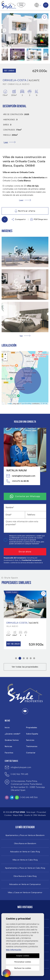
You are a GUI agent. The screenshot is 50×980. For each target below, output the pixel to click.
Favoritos (9, 753)
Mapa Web (18, 815)
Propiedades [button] (32, 728)
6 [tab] (34, 658)
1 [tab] (16, 658)
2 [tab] (20, 658)
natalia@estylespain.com (21, 476)
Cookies (8, 815)
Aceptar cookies (23, 956)
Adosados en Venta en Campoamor (25, 884)
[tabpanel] (25, 620)
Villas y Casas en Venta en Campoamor (25, 893)
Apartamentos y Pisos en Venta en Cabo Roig (25, 868)
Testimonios (32, 746)
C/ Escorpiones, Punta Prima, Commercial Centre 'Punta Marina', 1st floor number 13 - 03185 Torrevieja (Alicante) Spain (28, 786)
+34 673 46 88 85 (18, 481)
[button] (25, 336)
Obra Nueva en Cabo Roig (25, 876)
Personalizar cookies (23, 962)
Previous (4, 30)
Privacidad (41, 812)
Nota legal (31, 812)
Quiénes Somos (12, 740)
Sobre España (32, 734)
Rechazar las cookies (23, 968)
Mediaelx (42, 815)
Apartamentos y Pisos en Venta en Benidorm (25, 835)
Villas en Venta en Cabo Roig (25, 860)
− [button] (5, 359)
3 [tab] (24, 658)
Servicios (30, 740)
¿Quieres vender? (13, 734)
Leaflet (10, 404)
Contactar (31, 753)
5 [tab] (31, 658)
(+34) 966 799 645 (19, 774)
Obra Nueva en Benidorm (25, 844)
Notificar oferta (25, 211)
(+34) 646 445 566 (29, 797)
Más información (14, 950)
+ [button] (5, 355)
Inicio (7, 728)
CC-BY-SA (44, 404)
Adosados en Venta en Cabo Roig (25, 852)
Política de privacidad (17, 540)
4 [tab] (27, 658)
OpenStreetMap (26, 404)
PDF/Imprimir (39, 219)
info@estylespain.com (21, 767)
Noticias (8, 746)
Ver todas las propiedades (25, 667)
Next (46, 30)
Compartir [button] (19, 219)
